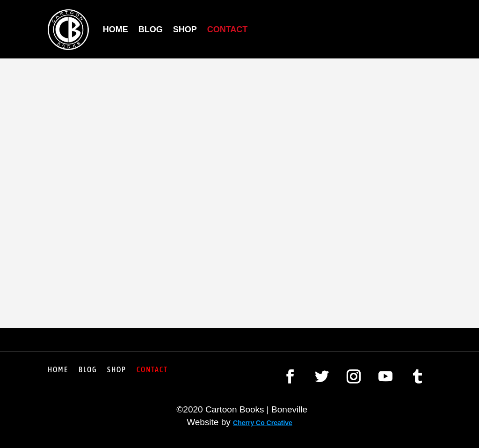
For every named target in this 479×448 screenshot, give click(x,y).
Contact (228, 29)
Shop (185, 29)
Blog (151, 29)
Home (116, 29)
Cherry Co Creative (263, 423)
